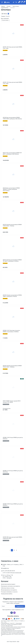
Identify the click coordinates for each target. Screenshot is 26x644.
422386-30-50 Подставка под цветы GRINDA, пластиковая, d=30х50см (11, 331)
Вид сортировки (5, 18)
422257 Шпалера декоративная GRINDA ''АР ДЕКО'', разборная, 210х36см (12, 261)
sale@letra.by (6, 568)
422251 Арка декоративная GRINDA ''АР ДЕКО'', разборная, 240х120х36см (12, 153)
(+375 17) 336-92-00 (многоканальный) (12, 573)
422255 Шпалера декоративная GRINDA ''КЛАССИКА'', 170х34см (12, 225)
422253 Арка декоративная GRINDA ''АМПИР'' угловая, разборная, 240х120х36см (11, 189)
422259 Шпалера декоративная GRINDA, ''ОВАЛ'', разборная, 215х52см (12, 296)
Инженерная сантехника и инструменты (11, 586)
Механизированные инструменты (9, 590)
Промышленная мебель (7, 594)
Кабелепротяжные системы (8, 588)
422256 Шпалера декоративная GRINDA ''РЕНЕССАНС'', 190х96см (12, 366)
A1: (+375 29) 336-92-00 (9, 571)
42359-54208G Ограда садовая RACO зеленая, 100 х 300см (12, 402)
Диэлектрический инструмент (8, 584)
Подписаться (20, 606)
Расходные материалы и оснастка (9, 592)
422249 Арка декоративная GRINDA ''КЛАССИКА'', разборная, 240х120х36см (12, 118)
